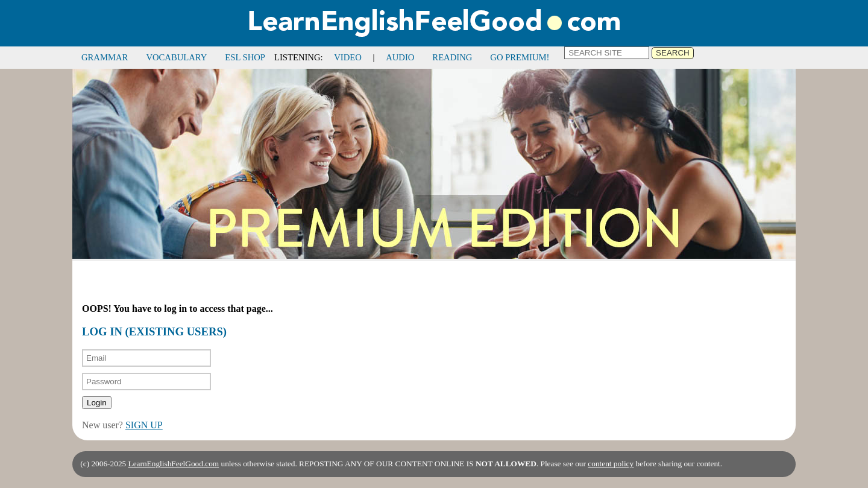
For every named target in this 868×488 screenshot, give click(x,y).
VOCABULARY (176, 57)
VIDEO (348, 57)
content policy (611, 464)
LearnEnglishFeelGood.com (174, 464)
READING (452, 57)
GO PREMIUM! (520, 57)
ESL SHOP (245, 57)
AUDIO (400, 57)
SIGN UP (144, 425)
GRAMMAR (105, 57)
